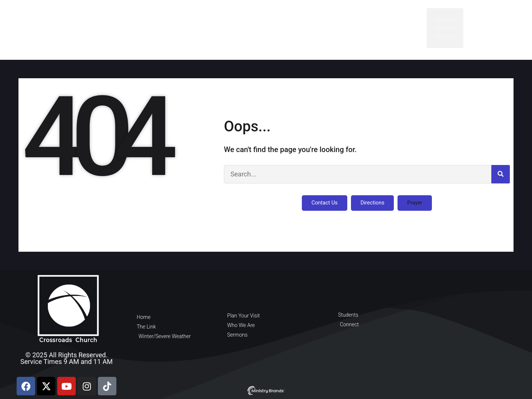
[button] (445, 28)
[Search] (501, 174)
